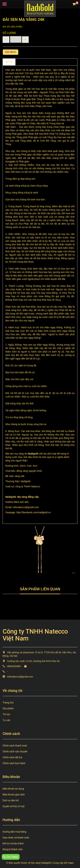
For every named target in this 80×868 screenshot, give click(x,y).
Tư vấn (6, 720)
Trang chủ (8, 703)
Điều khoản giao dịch (14, 795)
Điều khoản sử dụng (13, 789)
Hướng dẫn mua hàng (14, 832)
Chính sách (24, 62)
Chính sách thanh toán (15, 746)
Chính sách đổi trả (12, 757)
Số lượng (9, 33)
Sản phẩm (8, 708)
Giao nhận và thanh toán (16, 838)
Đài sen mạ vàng (15, 454)
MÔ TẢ (9, 62)
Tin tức (6, 714)
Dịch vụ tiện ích (11, 800)
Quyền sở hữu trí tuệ (14, 806)
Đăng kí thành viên (13, 849)
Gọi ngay (11, 52)
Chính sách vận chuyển (15, 751)
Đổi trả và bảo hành (13, 843)
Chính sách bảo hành (14, 763)
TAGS (38, 62)
